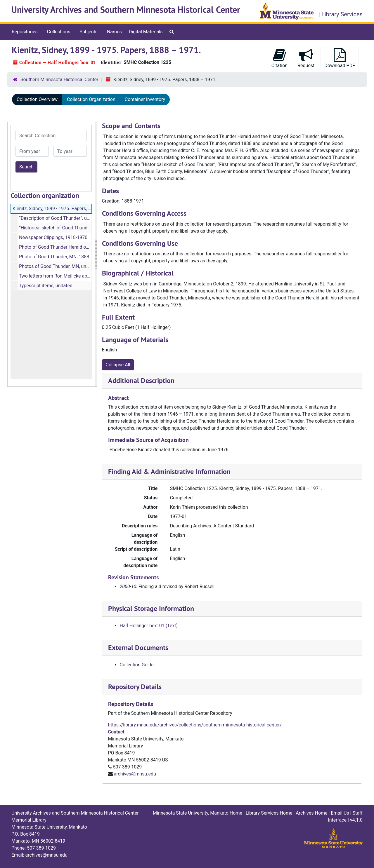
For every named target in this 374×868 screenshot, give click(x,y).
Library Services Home (269, 813)
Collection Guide (137, 665)
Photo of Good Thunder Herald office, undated (66, 247)
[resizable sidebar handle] (96, 254)
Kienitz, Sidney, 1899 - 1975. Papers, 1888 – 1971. (64, 209)
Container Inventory (145, 99)
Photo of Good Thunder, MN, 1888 (54, 257)
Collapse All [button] (118, 365)
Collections (59, 32)
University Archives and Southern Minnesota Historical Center (126, 10)
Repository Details (135, 687)
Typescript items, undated (46, 286)
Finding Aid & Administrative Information (169, 472)
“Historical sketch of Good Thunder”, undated (66, 228)
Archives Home (311, 813)
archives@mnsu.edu (135, 774)
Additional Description (141, 380)
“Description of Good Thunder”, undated (60, 218)
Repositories (25, 32)
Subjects (88, 32)
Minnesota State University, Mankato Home (198, 813)
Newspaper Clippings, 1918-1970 (53, 237)
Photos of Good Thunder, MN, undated (59, 266)
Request (306, 58)
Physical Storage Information (151, 608)
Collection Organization (91, 99)
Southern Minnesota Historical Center (59, 80)
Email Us (340, 813)
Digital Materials (146, 32)
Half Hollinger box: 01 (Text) (149, 626)
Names (114, 32)
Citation (279, 58)
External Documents (138, 647)
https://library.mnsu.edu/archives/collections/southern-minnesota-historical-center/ (195, 725)
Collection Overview (37, 99)
